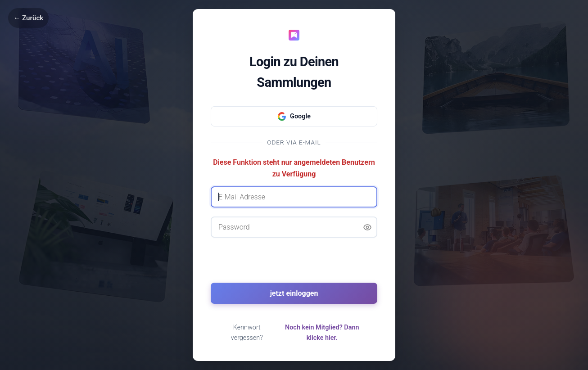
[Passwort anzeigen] (367, 227)
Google (294, 117)
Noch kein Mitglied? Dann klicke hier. (322, 333)
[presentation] (294, 264)
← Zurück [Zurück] (28, 18)
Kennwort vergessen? (247, 333)
